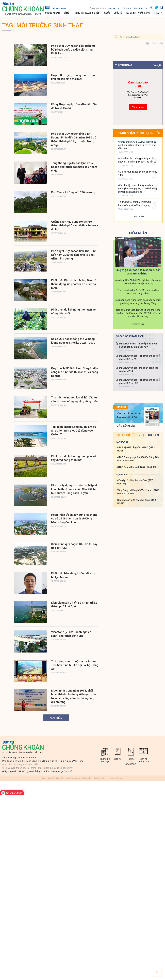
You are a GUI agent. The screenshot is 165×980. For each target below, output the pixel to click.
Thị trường (124, 65)
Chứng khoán (52, 13)
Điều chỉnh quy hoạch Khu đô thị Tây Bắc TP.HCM (74, 546)
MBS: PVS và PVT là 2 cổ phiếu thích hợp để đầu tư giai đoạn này (138, 345)
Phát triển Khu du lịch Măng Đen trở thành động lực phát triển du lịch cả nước (74, 284)
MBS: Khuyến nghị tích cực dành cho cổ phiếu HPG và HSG (139, 381)
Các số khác (126, 426)
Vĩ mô (66, 13)
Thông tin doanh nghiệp (86, 13)
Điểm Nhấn (138, 233)
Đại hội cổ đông (127, 435)
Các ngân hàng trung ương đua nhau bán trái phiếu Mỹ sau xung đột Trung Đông (138, 302)
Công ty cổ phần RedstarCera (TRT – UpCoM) (136, 482)
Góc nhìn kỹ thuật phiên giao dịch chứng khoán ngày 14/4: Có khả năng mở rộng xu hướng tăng (138, 188)
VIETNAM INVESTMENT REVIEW (135, 8)
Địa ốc (107, 13)
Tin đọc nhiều (150, 133)
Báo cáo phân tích (130, 336)
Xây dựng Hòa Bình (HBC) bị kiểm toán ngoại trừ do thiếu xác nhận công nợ (138, 282)
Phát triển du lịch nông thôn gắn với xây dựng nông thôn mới (74, 458)
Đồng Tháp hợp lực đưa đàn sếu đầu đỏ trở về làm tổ (74, 106)
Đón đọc (121, 407)
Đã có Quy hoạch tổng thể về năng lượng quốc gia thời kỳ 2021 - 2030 (73, 341)
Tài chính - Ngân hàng (138, 13)
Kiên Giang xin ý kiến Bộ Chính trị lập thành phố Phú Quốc (74, 604)
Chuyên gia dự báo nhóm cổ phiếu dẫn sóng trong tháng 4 (138, 272)
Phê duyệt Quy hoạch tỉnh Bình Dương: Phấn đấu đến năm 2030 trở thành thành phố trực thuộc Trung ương (74, 139)
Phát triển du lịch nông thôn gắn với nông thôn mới (74, 311)
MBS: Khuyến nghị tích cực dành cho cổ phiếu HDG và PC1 (139, 357)
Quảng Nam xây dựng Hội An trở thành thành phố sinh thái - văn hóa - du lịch (74, 225)
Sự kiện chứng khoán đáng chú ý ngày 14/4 (138, 173)
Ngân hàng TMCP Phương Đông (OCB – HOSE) (138, 502)
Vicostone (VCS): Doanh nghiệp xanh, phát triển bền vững (71, 634)
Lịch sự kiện (150, 435)
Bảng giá (157, 65)
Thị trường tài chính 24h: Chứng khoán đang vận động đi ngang (135, 203)
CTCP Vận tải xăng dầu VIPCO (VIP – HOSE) (136, 449)
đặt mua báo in (56, 7)
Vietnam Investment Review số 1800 (130, 415)
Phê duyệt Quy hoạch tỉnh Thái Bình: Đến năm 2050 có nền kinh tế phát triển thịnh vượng (74, 255)
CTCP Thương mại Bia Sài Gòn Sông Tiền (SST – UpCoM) (138, 459)
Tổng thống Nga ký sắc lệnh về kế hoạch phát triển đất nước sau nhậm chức (74, 167)
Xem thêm (56, 718)
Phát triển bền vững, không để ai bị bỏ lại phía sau (73, 575)
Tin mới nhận (125, 133)
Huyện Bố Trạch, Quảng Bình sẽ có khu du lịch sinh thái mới (73, 77)
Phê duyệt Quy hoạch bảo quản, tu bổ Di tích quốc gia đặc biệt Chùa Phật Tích (73, 49)
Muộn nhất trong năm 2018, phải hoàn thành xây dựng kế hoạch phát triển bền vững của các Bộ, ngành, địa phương (74, 696)
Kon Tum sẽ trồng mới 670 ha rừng (73, 192)
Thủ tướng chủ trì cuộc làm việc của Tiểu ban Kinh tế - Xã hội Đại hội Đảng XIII (75, 665)
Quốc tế (118, 13)
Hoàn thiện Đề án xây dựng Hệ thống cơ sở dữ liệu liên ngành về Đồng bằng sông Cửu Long (74, 518)
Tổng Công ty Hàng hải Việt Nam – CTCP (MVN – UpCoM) (138, 492)
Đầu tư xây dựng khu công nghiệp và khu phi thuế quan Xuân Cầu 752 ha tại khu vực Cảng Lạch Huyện (74, 489)
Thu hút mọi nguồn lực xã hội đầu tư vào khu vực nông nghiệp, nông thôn (74, 399)
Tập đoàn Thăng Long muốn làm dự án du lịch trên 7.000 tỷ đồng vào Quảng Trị (74, 430)
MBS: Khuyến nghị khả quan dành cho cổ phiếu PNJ (139, 369)
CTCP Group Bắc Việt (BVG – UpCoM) (137, 467)
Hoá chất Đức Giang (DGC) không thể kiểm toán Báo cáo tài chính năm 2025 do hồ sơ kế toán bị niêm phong (138, 313)
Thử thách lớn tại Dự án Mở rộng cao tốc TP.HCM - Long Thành (138, 292)
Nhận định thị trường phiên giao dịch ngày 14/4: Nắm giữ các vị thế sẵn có (137, 160)
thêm (157, 13)
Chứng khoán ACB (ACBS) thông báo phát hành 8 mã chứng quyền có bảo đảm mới (137, 145)
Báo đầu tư (114, 8)
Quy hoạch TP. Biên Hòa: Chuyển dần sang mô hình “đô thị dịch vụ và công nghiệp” (75, 372)
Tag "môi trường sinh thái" (43, 25)
